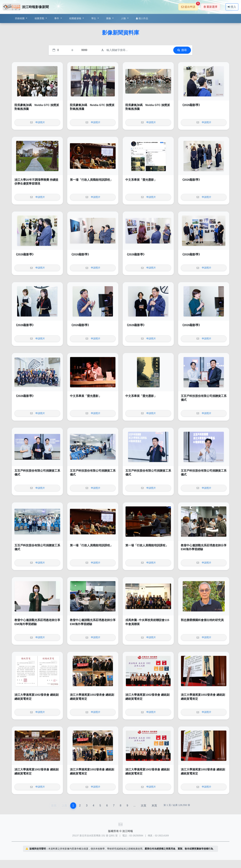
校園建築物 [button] (76, 18)
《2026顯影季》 (191, 105)
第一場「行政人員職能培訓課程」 (91, 180)
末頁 (154, 805)
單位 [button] (94, 18)
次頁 (144, 805)
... (134, 805)
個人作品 (142, 18)
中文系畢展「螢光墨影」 (141, 180)
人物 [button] (124, 18)
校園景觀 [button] (40, 18)
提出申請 (190, 6)
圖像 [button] (109, 18)
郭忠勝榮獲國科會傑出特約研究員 (202, 620)
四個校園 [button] (20, 18)
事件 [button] (57, 18)
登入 (232, 7)
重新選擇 (210, 7)
